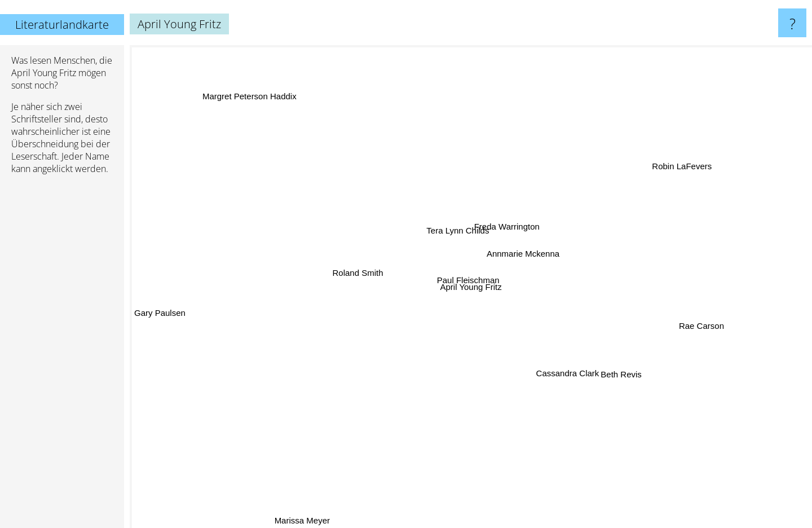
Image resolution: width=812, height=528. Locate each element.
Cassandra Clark (563, 376)
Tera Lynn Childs (455, 231)
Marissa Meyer (301, 520)
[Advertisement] (62, 356)
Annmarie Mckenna (526, 254)
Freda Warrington (506, 225)
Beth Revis (620, 377)
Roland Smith (358, 275)
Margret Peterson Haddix (251, 93)
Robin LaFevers (678, 161)
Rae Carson (704, 324)
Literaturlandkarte (62, 25)
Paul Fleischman (475, 282)
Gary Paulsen (160, 312)
